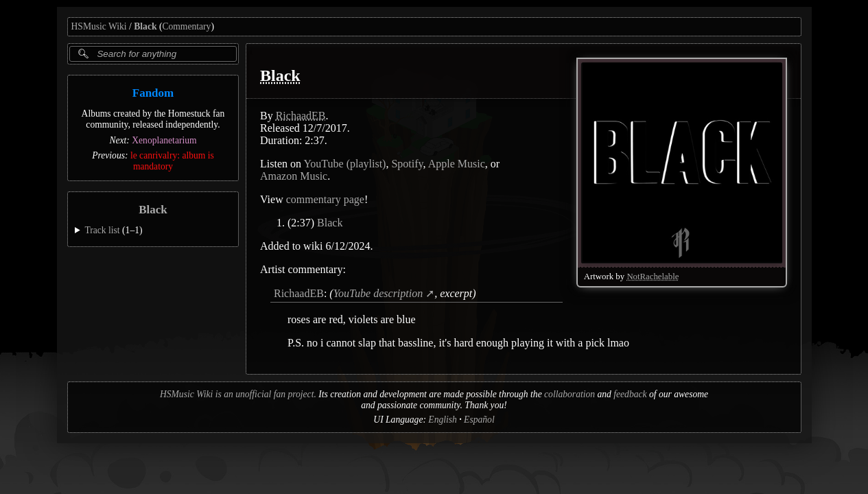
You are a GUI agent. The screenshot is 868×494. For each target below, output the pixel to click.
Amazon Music (294, 176)
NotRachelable (653, 277)
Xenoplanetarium (164, 140)
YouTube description (378, 293)
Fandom (152, 93)
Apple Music (456, 164)
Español (479, 420)
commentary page (325, 199)
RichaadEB (300, 116)
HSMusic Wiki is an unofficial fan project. (238, 394)
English (443, 420)
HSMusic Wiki (99, 26)
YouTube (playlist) (344, 164)
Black (145, 26)
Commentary (186, 26)
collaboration (570, 394)
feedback (630, 394)
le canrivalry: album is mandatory (172, 161)
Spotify (407, 164)
